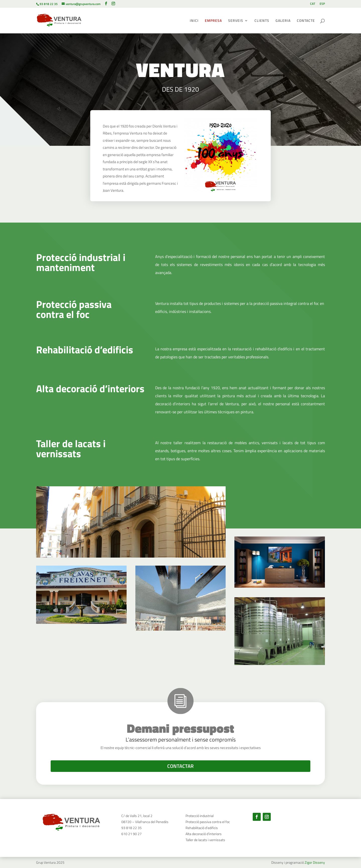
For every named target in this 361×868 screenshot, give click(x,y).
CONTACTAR (180, 766)
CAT (313, 4)
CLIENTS (262, 21)
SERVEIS (236, 21)
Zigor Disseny (315, 862)
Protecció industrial (200, 816)
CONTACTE (306, 21)
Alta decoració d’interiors (204, 834)
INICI (194, 21)
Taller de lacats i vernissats (205, 840)
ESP (322, 4)
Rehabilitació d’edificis (202, 828)
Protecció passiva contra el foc (208, 822)
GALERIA (283, 21)
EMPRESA (213, 21)
